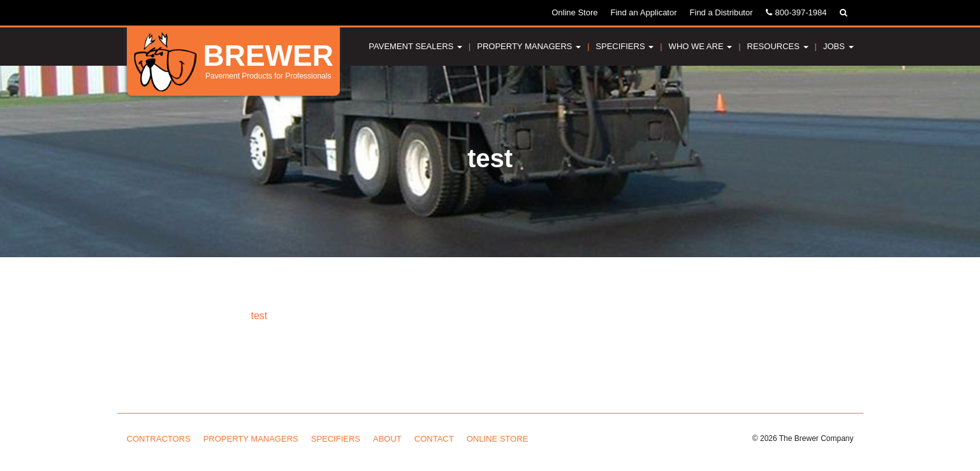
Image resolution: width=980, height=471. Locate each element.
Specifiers (625, 46)
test (260, 316)
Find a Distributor (721, 12)
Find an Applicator (643, 12)
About (387, 439)
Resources (778, 46)
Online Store (574, 12)
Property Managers (529, 46)
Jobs (838, 46)
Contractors (159, 439)
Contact (434, 439)
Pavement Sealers (415, 46)
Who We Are (701, 46)
